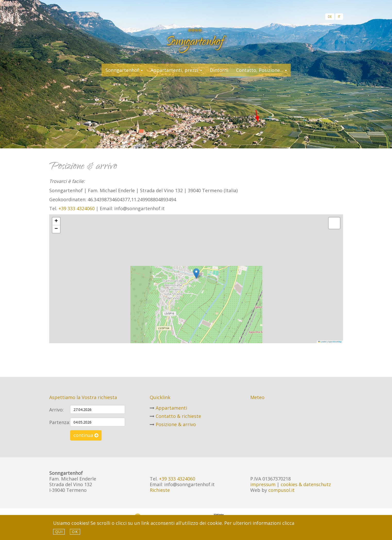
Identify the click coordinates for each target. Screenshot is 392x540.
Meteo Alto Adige (289, 411)
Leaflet (322, 342)
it (339, 17)
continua (86, 435)
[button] (196, 273)
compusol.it (281, 490)
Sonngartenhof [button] (124, 70)
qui (59, 532)
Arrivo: (56, 410)
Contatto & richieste (178, 416)
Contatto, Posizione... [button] (261, 70)
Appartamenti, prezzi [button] (176, 70)
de (330, 17)
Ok (75, 532)
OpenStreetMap (335, 342)
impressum (263, 484)
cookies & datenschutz (306, 484)
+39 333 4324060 (77, 208)
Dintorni (219, 70)
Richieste (160, 490)
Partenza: (58, 422)
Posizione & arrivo (176, 424)
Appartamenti (171, 408)
